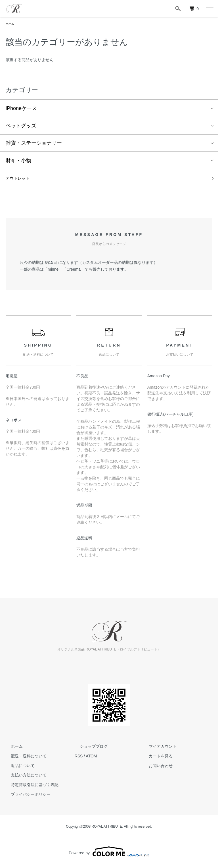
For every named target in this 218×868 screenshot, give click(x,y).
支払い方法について (24, 778)
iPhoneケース (21, 109)
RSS (79, 759)
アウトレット (21, 180)
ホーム (11, 24)
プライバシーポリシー (26, 797)
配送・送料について (24, 759)
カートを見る (155, 759)
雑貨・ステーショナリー (34, 144)
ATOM (91, 759)
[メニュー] (209, 9)
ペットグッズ (21, 127)
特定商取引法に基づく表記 (30, 788)
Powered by (109, 854)
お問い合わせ (155, 768)
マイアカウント (157, 749)
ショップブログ (89, 749)
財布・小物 (18, 161)
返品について (18, 768)
